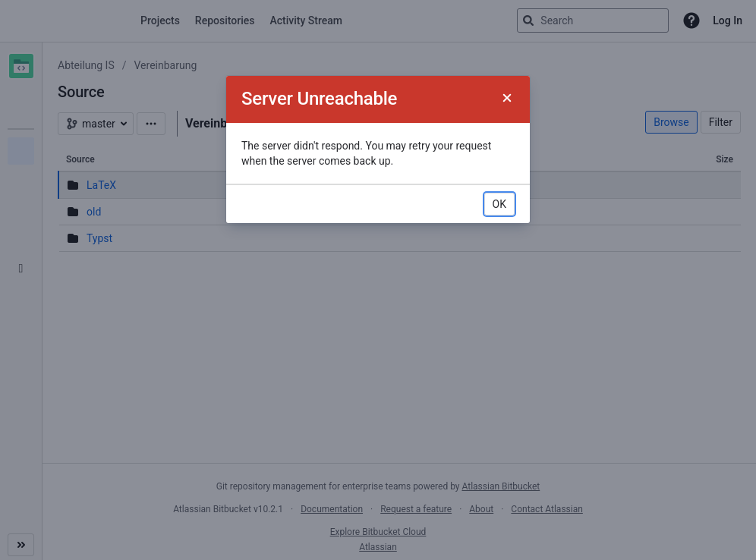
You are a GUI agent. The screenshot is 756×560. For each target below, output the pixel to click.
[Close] (507, 99)
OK (499, 204)
